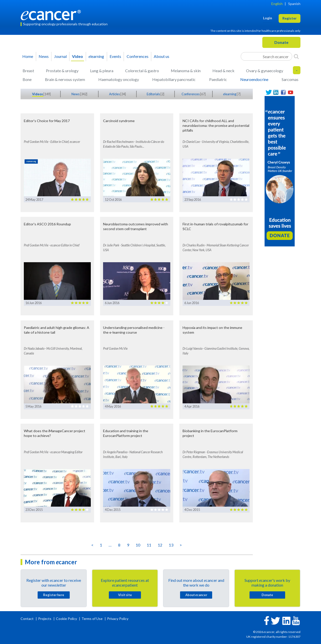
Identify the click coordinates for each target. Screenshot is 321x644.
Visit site (125, 595)
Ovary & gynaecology (265, 71)
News (44, 56)
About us (162, 56)
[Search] (296, 56)
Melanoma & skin (186, 71)
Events (115, 56)
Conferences (138, 56)
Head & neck (223, 71)
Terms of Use (92, 619)
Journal (60, 56)
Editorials (154, 94)
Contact (27, 619)
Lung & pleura (102, 71)
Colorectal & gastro (142, 71)
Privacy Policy (118, 619)
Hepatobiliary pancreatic (174, 79)
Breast (28, 71)
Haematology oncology (119, 79)
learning (96, 56)
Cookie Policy (66, 619)
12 (160, 545)
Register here (54, 595)
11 (149, 545)
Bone (27, 79)
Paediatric (218, 79)
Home (28, 56)
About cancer (196, 595)
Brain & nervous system (65, 79)
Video (77, 56)
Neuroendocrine (254, 79)
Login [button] (268, 18)
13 (171, 545)
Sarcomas (290, 79)
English (277, 4)
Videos (38, 94)
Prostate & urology (62, 71)
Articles (115, 94)
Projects (45, 619)
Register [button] (290, 18)
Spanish (294, 4)
